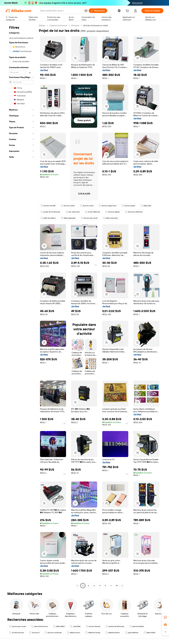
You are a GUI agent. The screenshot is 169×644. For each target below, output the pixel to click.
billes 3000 (149, 633)
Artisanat (75, 25)
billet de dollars (48, 218)
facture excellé (48, 206)
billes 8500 (59, 626)
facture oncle (87, 206)
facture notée (68, 206)
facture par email (89, 218)
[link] (165, 617)
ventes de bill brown (115, 626)
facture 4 (34, 633)
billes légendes (68, 218)
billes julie (146, 206)
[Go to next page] (122, 586)
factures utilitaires (134, 212)
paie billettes (132, 633)
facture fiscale (93, 626)
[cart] (128, 11)
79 (117, 586)
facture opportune (108, 206)
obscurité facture (40, 626)
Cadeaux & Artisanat (58, 25)
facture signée (113, 212)
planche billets (137, 626)
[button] (86, 11)
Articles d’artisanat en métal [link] (96, 25)
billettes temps (93, 633)
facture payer (129, 206)
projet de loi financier (51, 212)
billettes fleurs (113, 633)
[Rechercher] (98, 11)
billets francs (74, 633)
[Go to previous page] (77, 586)
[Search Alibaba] (61, 11)
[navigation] (21, 306)
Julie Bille (75, 626)
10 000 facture (17, 633)
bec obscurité (73, 212)
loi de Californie (92, 212)
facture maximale (53, 633)
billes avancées (110, 218)
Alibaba (42, 25)
